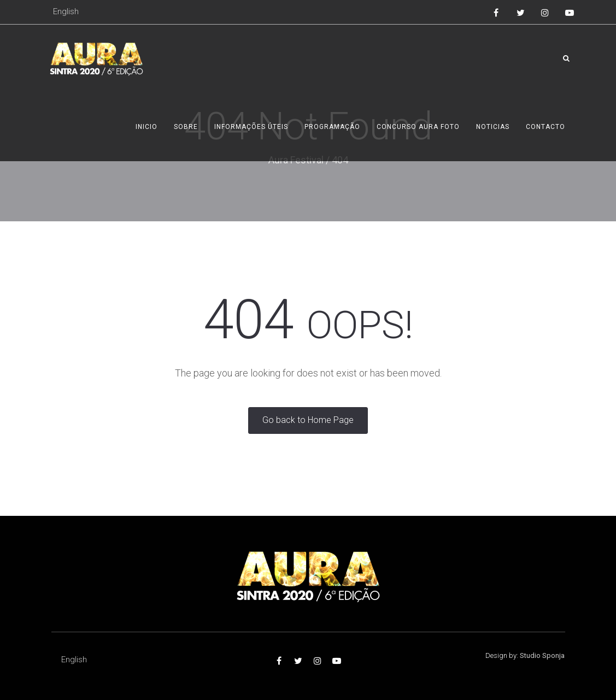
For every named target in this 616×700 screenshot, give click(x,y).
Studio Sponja (542, 655)
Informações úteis (251, 127)
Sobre (186, 127)
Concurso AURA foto (418, 127)
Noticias (493, 127)
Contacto (545, 127)
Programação (332, 127)
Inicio (146, 127)
